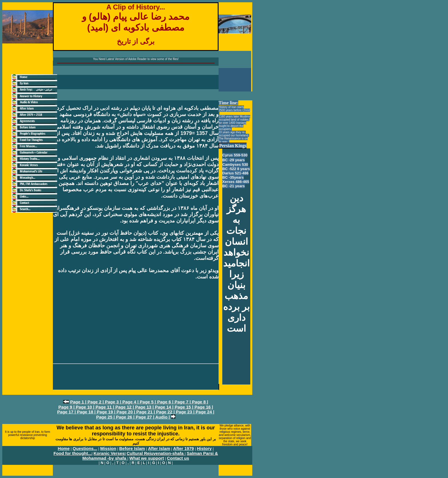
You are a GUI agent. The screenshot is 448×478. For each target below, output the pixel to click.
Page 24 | (205, 412)
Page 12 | (125, 407)
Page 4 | (131, 402)
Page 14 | (165, 407)
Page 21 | (146, 412)
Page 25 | (106, 417)
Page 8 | (200, 402)
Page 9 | (67, 407)
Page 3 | (114, 402)
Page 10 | (86, 407)
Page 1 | (79, 402)
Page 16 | (204, 407)
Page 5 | (148, 402)
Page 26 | (126, 417)
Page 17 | (67, 412)
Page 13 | (145, 407)
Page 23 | (186, 412)
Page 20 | (126, 412)
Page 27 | (146, 417)
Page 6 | (166, 402)
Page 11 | (105, 407)
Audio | (163, 417)
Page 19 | (107, 412)
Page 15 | (184, 407)
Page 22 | (166, 412)
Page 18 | (87, 412)
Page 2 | (96, 402)
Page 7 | (183, 402)
